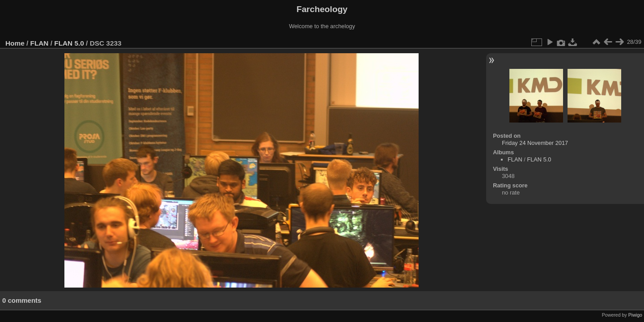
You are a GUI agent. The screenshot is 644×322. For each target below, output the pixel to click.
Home (15, 43)
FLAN (40, 43)
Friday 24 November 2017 (535, 143)
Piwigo (635, 315)
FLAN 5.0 (69, 43)
